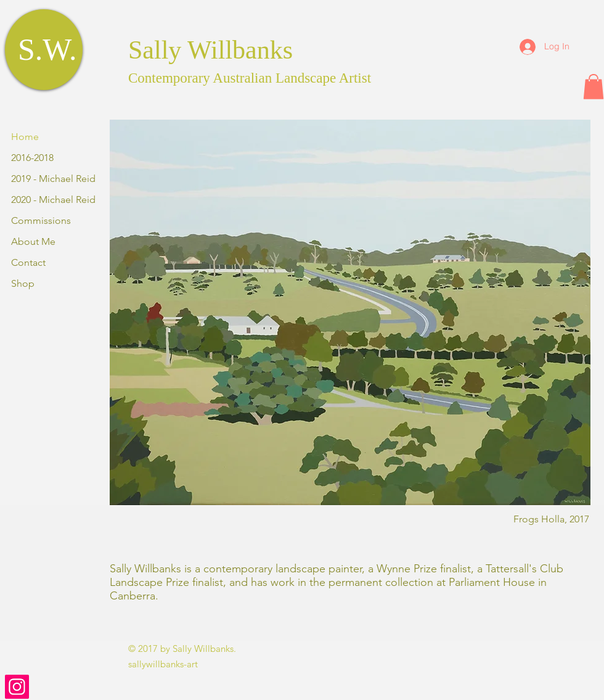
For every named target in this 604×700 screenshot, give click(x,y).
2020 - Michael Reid (53, 200)
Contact (28, 262)
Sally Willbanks (210, 50)
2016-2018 (32, 158)
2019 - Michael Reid (53, 179)
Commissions (41, 220)
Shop (23, 283)
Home (25, 137)
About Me (33, 241)
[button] (594, 87)
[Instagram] (17, 687)
